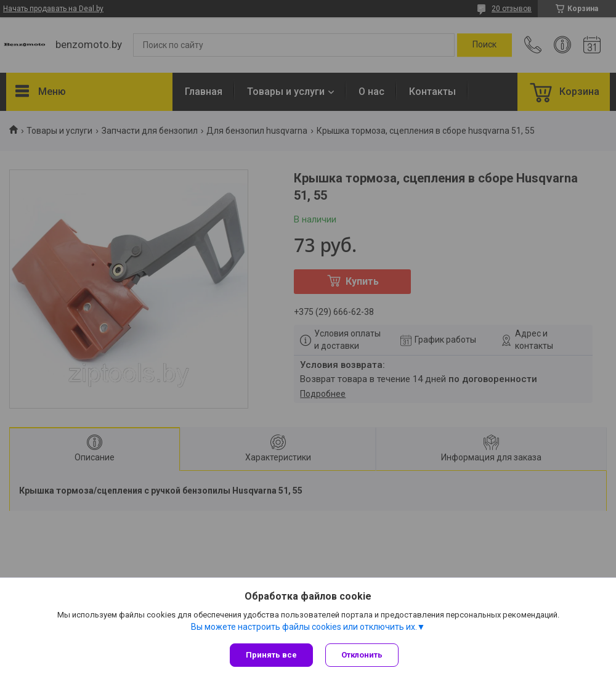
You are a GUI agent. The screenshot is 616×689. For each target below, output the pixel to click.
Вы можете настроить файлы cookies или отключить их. (304, 627)
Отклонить (362, 655)
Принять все (271, 655)
